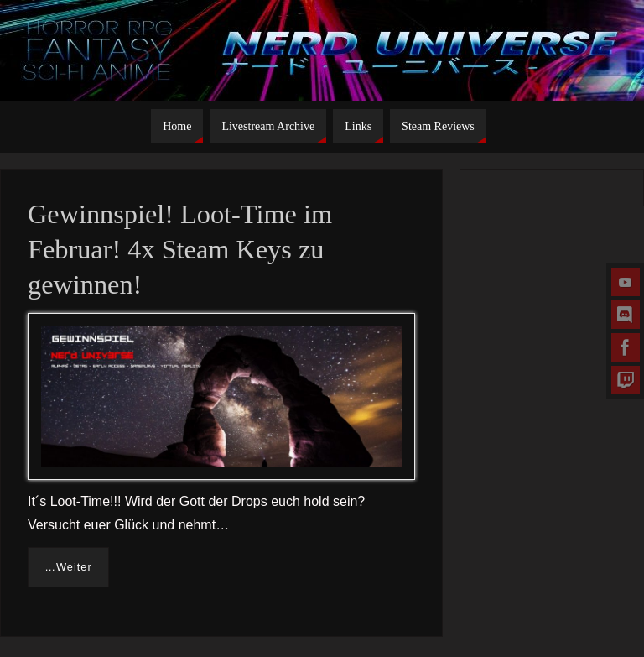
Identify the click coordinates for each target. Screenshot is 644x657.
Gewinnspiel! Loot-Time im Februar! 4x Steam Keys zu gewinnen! (180, 249)
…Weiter (68, 567)
